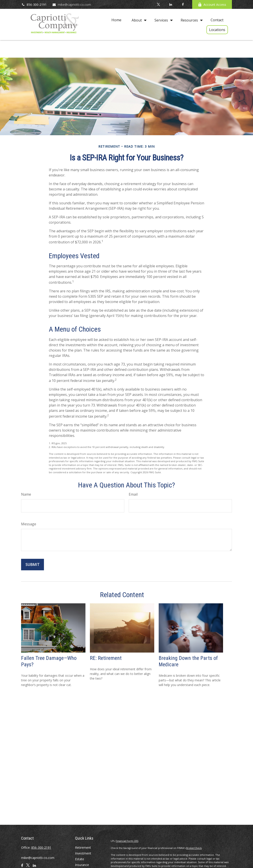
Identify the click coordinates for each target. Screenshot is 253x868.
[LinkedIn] (171, 4)
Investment (83, 853)
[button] (116, 20)
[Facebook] (183, 4)
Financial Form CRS (127, 841)
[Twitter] (158, 4)
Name (26, 494)
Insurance (82, 865)
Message (29, 524)
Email (133, 494)
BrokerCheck (194, 848)
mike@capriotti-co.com (72, 5)
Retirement (83, 847)
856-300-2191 (34, 5)
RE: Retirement (106, 658)
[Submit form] (33, 565)
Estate (80, 859)
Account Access (212, 5)
